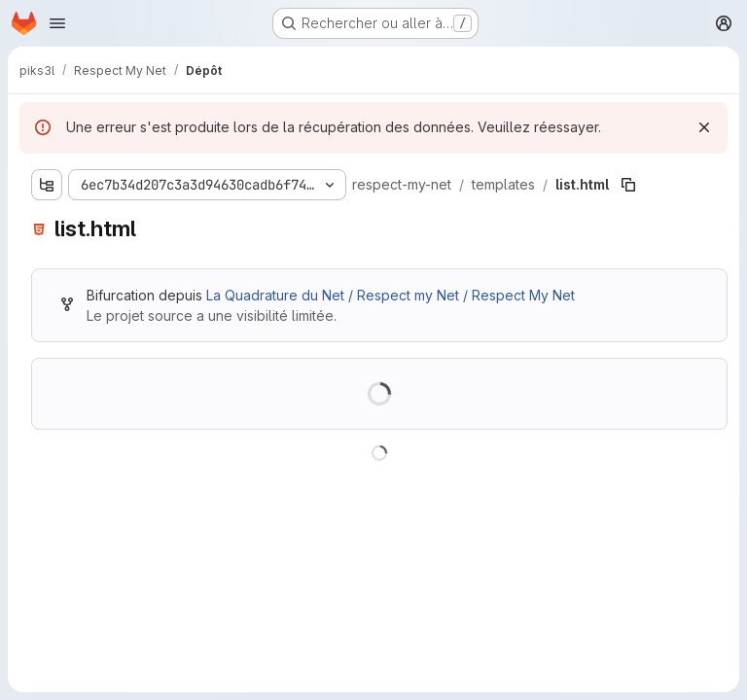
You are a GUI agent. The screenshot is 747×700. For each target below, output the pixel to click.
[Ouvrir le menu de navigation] (57, 23)
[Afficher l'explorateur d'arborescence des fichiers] (47, 185)
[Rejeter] (704, 127)
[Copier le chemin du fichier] (628, 185)
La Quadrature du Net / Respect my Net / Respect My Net (391, 295)
